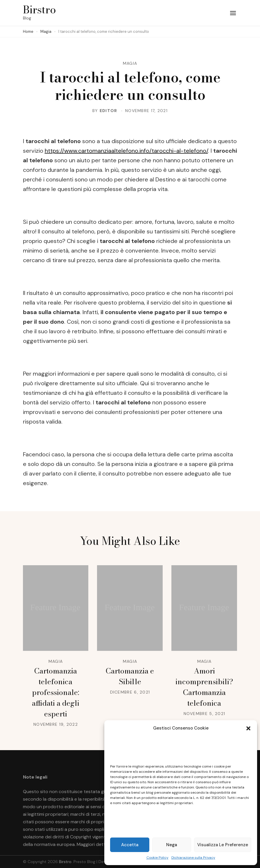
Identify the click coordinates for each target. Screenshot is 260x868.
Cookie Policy (157, 858)
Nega (172, 845)
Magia (130, 63)
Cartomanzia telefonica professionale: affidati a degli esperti (56, 692)
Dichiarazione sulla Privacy (193, 858)
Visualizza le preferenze (223, 845)
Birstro (40, 9)
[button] (248, 728)
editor (109, 111)
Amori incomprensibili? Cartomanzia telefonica (204, 687)
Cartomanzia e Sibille (130, 676)
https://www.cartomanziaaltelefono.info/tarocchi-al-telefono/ (126, 151)
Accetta (130, 845)
